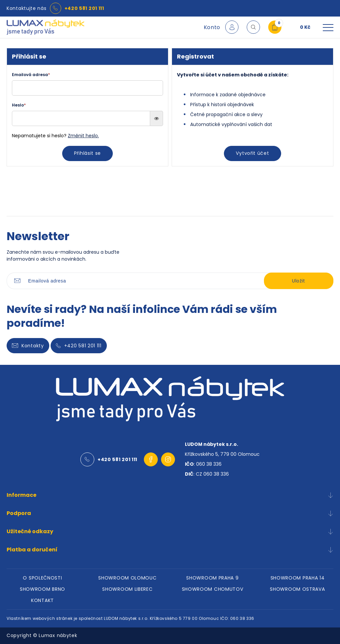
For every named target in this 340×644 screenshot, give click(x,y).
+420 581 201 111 (84, 8)
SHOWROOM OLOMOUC (127, 578)
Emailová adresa (31, 75)
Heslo (19, 105)
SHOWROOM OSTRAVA (297, 589)
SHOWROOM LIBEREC (127, 589)
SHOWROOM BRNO (42, 589)
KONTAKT (42, 600)
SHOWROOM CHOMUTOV (213, 589)
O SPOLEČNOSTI (42, 578)
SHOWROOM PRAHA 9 (212, 578)
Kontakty (28, 346)
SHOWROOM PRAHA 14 (298, 578)
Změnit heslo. (83, 136)
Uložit (299, 281)
